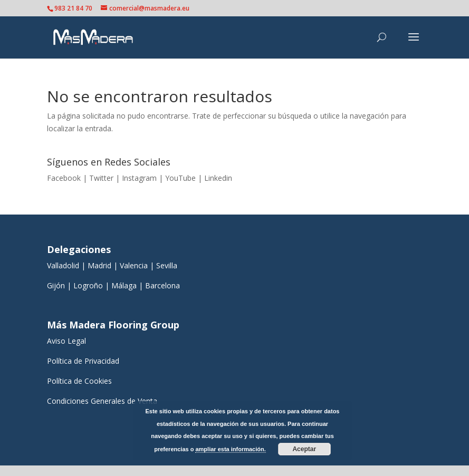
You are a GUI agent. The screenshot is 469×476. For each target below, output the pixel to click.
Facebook (64, 178)
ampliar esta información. (230, 449)
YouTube (180, 178)
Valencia (134, 265)
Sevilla (167, 265)
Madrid (99, 265)
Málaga (124, 285)
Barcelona (164, 285)
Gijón (56, 285)
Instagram (139, 178)
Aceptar (304, 449)
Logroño (88, 285)
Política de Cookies (79, 381)
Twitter (101, 178)
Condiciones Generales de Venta (102, 401)
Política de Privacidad (83, 361)
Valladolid (63, 265)
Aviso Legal (66, 341)
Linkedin (218, 178)
